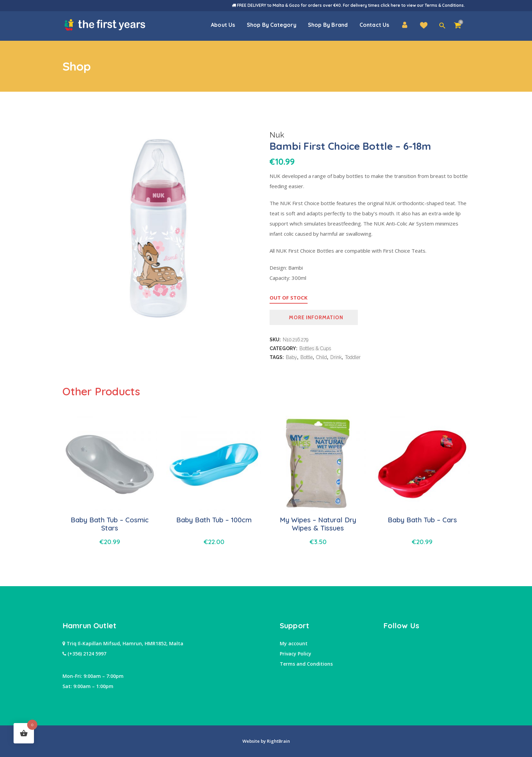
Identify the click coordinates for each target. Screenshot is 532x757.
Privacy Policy (296, 654)
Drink (336, 357)
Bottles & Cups (315, 348)
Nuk (277, 135)
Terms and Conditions (306, 664)
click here (390, 5)
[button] (442, 26)
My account (294, 643)
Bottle (307, 357)
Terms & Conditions (444, 5)
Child (322, 357)
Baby (291, 357)
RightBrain (278, 741)
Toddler (353, 357)
